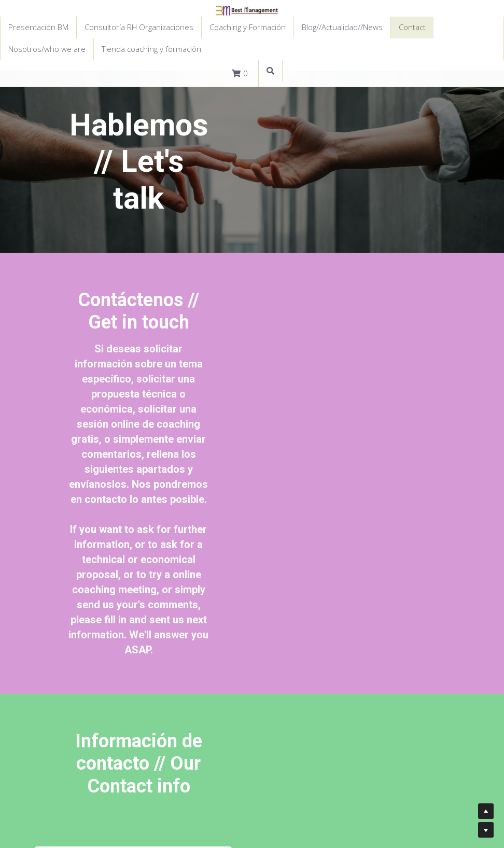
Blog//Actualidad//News (342, 27)
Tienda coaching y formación (151, 49)
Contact (412, 27)
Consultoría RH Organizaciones (139, 27)
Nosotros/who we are (47, 49)
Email (83, 566)
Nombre (89, 537)
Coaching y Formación (248, 27)
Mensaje (89, 595)
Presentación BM (38, 27)
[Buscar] (270, 71)
